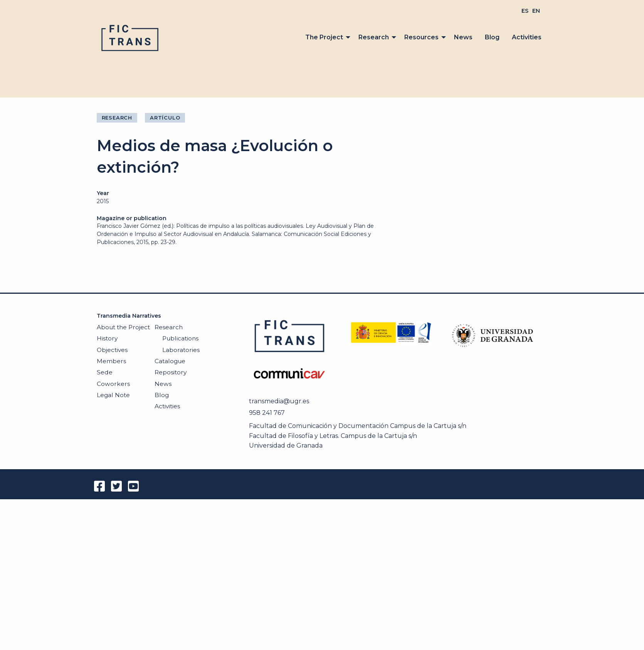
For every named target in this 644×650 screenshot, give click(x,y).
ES (525, 11)
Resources (421, 37)
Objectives (112, 350)
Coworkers (113, 384)
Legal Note (113, 395)
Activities (527, 37)
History (107, 338)
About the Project (123, 327)
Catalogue (170, 361)
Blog (492, 37)
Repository (171, 372)
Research (374, 37)
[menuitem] (525, 11)
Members (111, 361)
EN (536, 11)
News (463, 37)
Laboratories (181, 350)
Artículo (165, 118)
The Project (324, 37)
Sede (105, 372)
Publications (180, 338)
